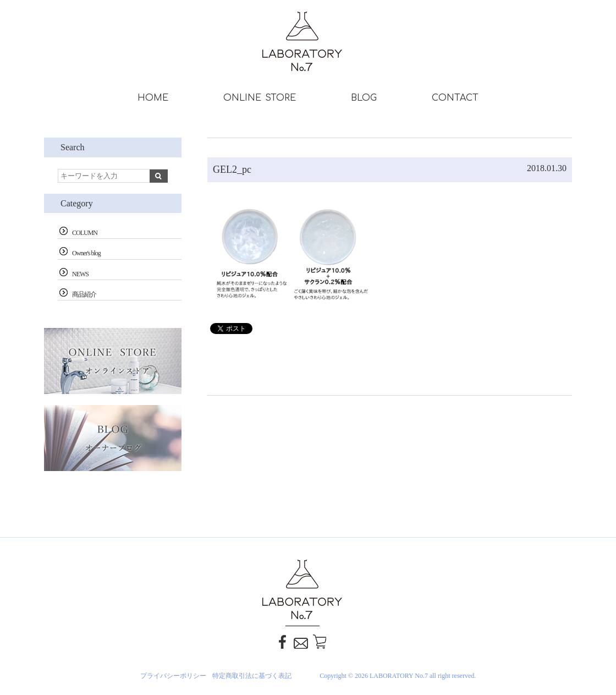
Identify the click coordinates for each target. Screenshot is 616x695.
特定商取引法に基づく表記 (252, 676)
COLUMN (85, 233)
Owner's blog (86, 253)
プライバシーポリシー (173, 676)
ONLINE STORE (260, 98)
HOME (153, 98)
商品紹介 (84, 294)
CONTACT (455, 98)
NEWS (80, 274)
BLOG (364, 98)
